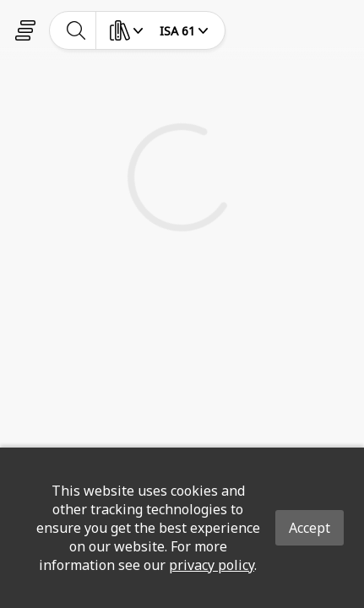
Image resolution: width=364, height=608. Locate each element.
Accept (310, 528)
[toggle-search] (76, 30)
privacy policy (212, 565)
